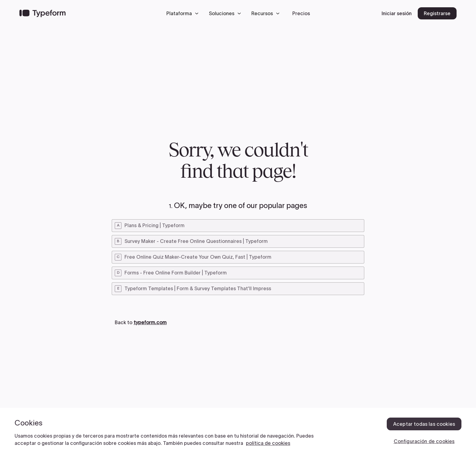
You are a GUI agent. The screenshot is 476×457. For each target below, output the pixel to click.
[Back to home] (42, 13)
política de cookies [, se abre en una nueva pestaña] (268, 443)
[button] (184, 13)
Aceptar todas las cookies (424, 424)
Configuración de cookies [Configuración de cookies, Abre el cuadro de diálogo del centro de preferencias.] (424, 441)
